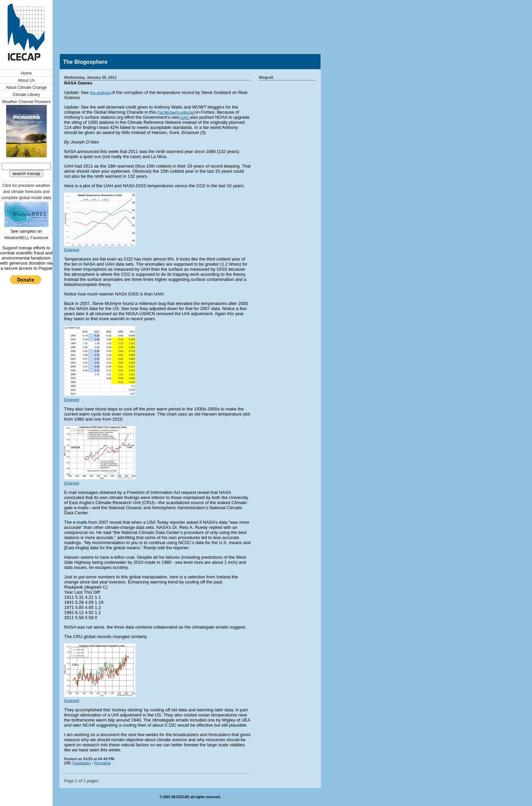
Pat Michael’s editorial (176, 112)
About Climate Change (26, 88)
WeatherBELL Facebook (26, 238)
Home (26, 73)
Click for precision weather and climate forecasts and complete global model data (26, 192)
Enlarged (72, 250)
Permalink (102, 763)
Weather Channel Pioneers (26, 102)
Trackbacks (81, 763)
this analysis (101, 93)
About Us (26, 80)
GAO (185, 117)
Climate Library (26, 95)
